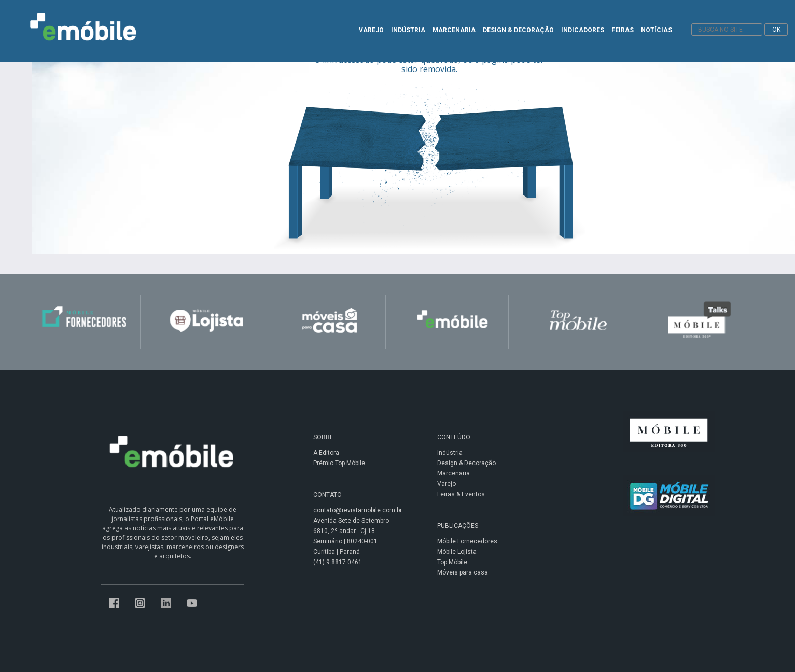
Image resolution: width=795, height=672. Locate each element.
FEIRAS (623, 30)
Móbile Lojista (457, 552)
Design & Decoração (466, 463)
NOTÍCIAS (657, 30)
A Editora (326, 453)
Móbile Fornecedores (467, 541)
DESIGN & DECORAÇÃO (518, 30)
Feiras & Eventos (461, 494)
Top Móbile (452, 562)
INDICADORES (583, 30)
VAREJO (371, 30)
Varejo (447, 484)
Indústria (450, 453)
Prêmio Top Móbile (339, 463)
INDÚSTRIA (408, 30)
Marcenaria (454, 473)
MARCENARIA (454, 30)
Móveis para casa (463, 572)
